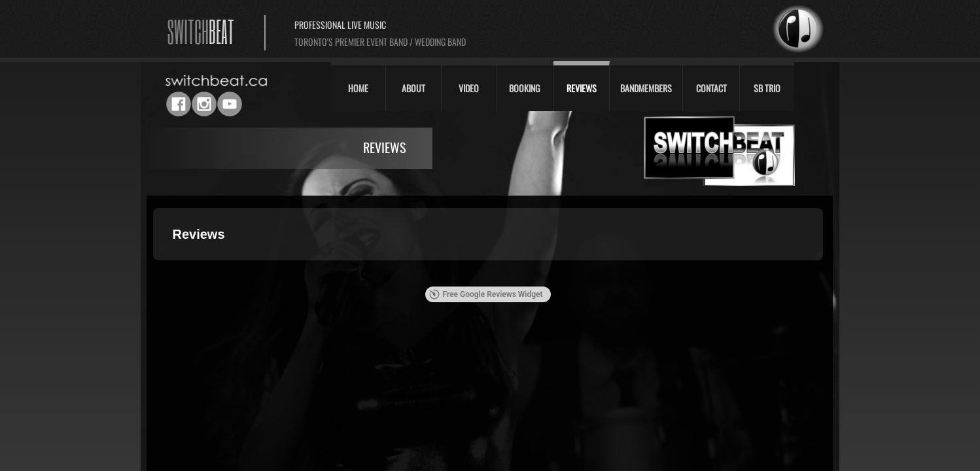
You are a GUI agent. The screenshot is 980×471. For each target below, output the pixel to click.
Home (358, 88)
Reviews (582, 88)
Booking (524, 88)
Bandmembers (646, 88)
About (413, 88)
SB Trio (767, 88)
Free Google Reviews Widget (485, 294)
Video (469, 88)
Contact (711, 88)
